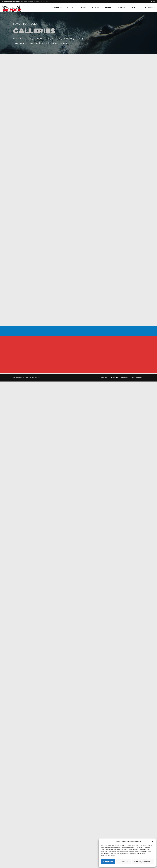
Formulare (122, 8)
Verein (70, 8)
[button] (153, 841)
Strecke (82, 8)
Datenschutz (114, 378)
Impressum (124, 378)
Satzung (104, 378)
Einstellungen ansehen (143, 862)
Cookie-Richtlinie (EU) (137, 378)
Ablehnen (123, 862)
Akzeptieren (108, 862)
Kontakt (136, 8)
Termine (108, 8)
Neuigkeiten (57, 8)
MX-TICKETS (150, 8)
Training (95, 8)
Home (17, 24)
